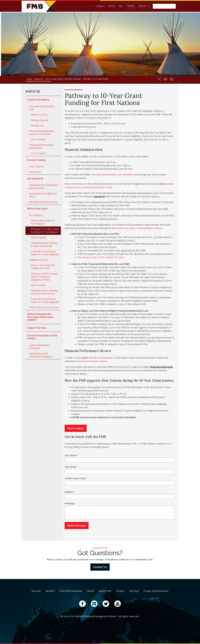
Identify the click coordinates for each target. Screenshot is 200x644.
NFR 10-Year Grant (37, 209)
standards (99, 197)
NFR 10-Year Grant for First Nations (43, 222)
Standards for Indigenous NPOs (43, 195)
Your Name (71, 455)
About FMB (105, 591)
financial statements (162, 367)
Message (70, 503)
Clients (90, 591)
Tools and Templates (71, 591)
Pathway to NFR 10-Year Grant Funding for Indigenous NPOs (44, 277)
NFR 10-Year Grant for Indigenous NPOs (43, 267)
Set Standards (35, 179)
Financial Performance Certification (41, 146)
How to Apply (38, 238)
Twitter (106, 604)
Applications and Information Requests (41, 355)
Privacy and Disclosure (156, 591)
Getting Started (39, 120)
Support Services (37, 328)
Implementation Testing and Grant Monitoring (44, 292)
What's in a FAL (39, 115)
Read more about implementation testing (139, 228)
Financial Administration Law (42, 108)
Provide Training (36, 160)
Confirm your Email (75, 478)
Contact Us (100, 567)
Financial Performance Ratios (91, 361)
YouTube (118, 604)
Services (36, 591)
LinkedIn (94, 604)
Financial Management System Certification (42, 133)
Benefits (50, 591)
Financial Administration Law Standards (112, 175)
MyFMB (131, 6)
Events (112, 6)
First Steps (35, 172)
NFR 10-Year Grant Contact (44, 307)
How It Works (38, 139)
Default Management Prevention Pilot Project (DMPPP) (40, 317)
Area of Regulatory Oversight (39, 347)
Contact (100, 6)
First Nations (36, 215)
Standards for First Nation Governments (43, 187)
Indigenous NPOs (39, 260)
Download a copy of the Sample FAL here (100, 257)
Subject (69, 492)
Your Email (70, 467)
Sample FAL (37, 126)
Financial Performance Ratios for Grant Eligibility (45, 253)
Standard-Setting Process (43, 202)
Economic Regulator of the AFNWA (42, 337)
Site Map (134, 591)
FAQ (121, 6)
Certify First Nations (38, 100)
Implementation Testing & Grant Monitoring (44, 244)
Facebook (82, 604)
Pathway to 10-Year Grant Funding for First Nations (45, 231)
